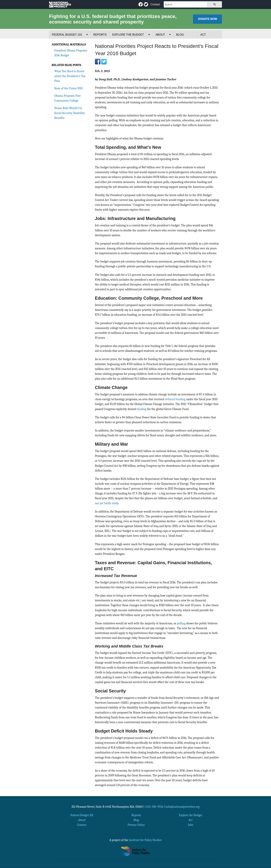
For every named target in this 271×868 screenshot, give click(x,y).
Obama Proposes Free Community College (67, 98)
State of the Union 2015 (69, 88)
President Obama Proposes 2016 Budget (71, 53)
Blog (180, 35)
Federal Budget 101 (67, 35)
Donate (208, 19)
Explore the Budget (128, 35)
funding (141, 409)
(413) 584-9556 (154, 807)
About (160, 35)
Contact (155, 4)
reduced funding (175, 399)
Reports (100, 35)
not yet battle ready (107, 503)
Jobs (190, 825)
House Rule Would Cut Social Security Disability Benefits (70, 113)
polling (181, 623)
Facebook (98, 62)
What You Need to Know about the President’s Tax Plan (70, 76)
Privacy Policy (136, 825)
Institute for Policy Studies (145, 840)
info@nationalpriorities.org (183, 807)
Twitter (104, 62)
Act (203, 35)
